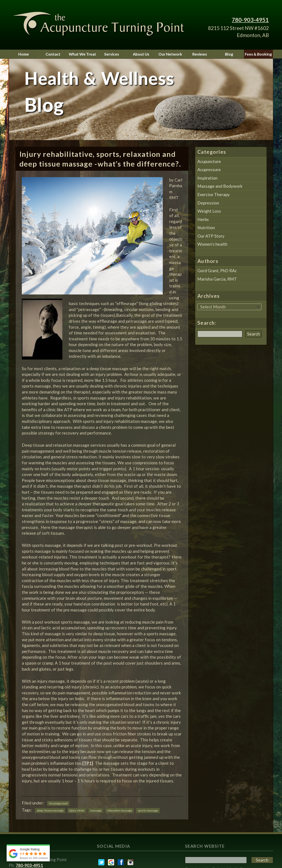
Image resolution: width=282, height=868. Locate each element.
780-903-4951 (250, 20)
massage (96, 810)
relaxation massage (120, 810)
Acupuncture (209, 161)
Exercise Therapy (214, 194)
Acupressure (209, 170)
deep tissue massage (50, 810)
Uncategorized (58, 803)
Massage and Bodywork (220, 186)
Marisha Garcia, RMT (217, 279)
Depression (208, 203)
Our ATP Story (211, 236)
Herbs (203, 219)
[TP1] (88, 763)
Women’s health (212, 244)
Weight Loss (209, 211)
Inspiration (207, 178)
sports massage (148, 810)
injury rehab (77, 810)
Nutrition (206, 228)
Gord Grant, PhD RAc (217, 271)
